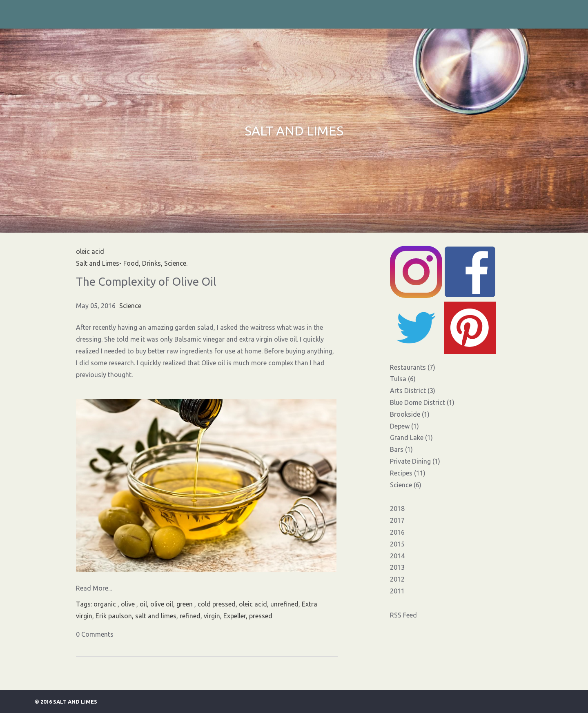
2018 (397, 509)
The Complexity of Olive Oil (146, 281)
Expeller (235, 616)
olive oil (162, 604)
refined (190, 616)
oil (143, 604)
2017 (397, 520)
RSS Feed (403, 615)
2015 (397, 544)
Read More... (94, 588)
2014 (397, 556)
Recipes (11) (408, 473)
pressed (261, 616)
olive (129, 604)
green (185, 604)
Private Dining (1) (415, 461)
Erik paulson (114, 616)
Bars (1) (401, 449)
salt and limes (156, 616)
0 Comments (95, 634)
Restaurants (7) (413, 367)
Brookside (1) (410, 414)
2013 (397, 567)
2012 (397, 579)
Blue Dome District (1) (422, 402)
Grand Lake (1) (411, 438)
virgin (212, 616)
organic (106, 604)
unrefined (284, 604)
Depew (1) (404, 426)
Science (130, 306)
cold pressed (217, 604)
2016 (397, 532)
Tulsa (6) (403, 379)
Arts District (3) (413, 391)
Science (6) (406, 485)
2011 (397, 591)
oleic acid (253, 604)
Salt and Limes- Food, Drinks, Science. (132, 263)
